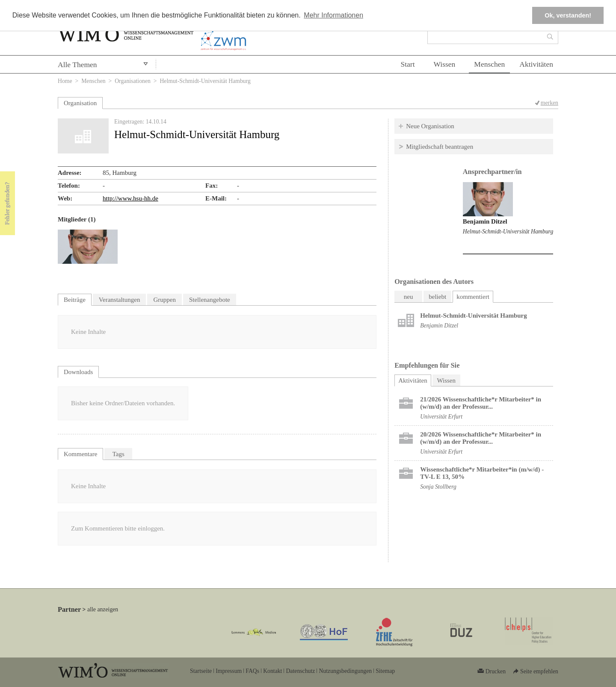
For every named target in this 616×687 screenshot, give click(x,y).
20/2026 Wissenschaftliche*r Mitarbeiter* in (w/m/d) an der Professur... (481, 438)
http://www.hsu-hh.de (130, 198)
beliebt (437, 297)
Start (407, 64)
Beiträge (75, 300)
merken (549, 103)
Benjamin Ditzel (485, 221)
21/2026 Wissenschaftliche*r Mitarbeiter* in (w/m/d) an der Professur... (481, 403)
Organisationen (133, 81)
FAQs (252, 671)
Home (65, 81)
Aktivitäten (536, 64)
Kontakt (272, 671)
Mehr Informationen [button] (333, 15)
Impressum (229, 671)
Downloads (78, 372)
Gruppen (164, 300)
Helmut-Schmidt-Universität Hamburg (508, 231)
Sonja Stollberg (438, 487)
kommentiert (473, 297)
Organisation (80, 103)
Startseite (201, 671)
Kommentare (80, 454)
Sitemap (385, 671)
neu (409, 297)
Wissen (445, 64)
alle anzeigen (103, 609)
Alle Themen (77, 65)
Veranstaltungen (120, 300)
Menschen (489, 64)
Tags (118, 454)
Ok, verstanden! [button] (568, 15)
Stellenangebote (210, 300)
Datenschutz (300, 671)
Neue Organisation (430, 126)
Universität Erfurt (441, 417)
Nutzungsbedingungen (345, 671)
